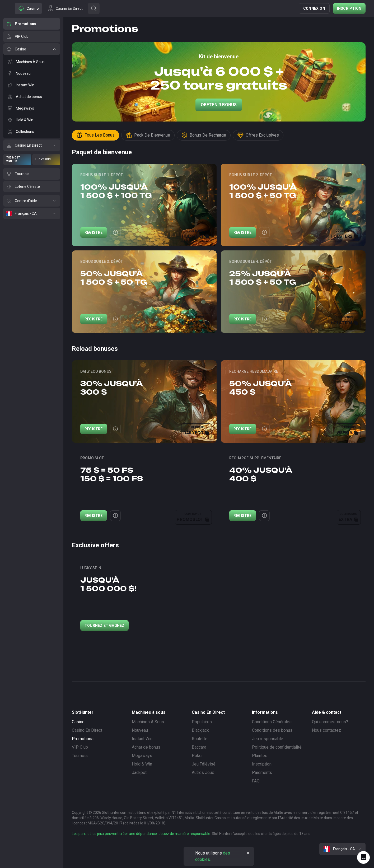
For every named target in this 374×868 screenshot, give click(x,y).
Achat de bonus (146, 747)
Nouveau (140, 730)
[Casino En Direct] (32, 145)
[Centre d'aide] (32, 201)
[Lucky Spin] (46, 160)
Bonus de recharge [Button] (204, 135)
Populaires (202, 722)
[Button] (94, 8)
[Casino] (32, 49)
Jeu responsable (268, 739)
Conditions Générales (272, 722)
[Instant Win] (32, 85)
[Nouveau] (32, 73)
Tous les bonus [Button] (95, 135)
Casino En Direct (87, 730)
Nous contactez (326, 730)
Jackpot (139, 773)
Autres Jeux (203, 773)
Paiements (262, 773)
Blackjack (200, 730)
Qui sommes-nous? (330, 722)
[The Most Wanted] (17, 160)
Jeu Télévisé (204, 764)
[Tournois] (32, 174)
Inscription (349, 8)
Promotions (83, 739)
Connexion (314, 8)
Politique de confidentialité (277, 747)
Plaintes (260, 756)
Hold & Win (142, 764)
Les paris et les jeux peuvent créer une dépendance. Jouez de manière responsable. (141, 834)
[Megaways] (32, 108)
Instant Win (142, 739)
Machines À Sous (148, 722)
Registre (94, 232)
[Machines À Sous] (32, 62)
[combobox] (342, 849)
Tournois (80, 756)
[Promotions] (32, 24)
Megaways (142, 756)
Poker (197, 756)
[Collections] (32, 132)
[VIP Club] (32, 36)
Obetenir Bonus (219, 105)
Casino (78, 722)
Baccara (199, 747)
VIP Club (80, 747)
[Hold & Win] (32, 120)
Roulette (200, 739)
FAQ (256, 781)
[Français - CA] (32, 213)
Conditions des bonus (272, 730)
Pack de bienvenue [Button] (148, 135)
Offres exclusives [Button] (258, 135)
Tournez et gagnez (104, 626)
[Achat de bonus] (32, 97)
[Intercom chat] (363, 857)
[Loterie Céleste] (32, 186)
